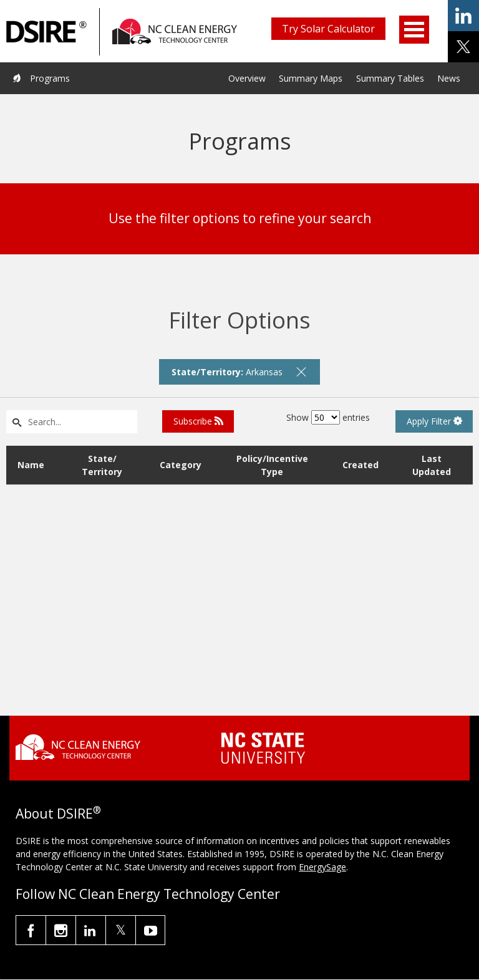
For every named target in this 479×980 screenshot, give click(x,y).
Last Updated (432, 465)
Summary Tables (390, 78)
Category (181, 465)
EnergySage (322, 867)
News (449, 78)
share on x (463, 47)
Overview (247, 78)
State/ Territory (102, 465)
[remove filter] (301, 372)
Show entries (328, 417)
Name (31, 465)
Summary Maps (311, 78)
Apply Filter (434, 421)
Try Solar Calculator (328, 29)
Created (360, 465)
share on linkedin (463, 16)
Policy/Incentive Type (272, 465)
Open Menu (414, 30)
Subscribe (198, 421)
